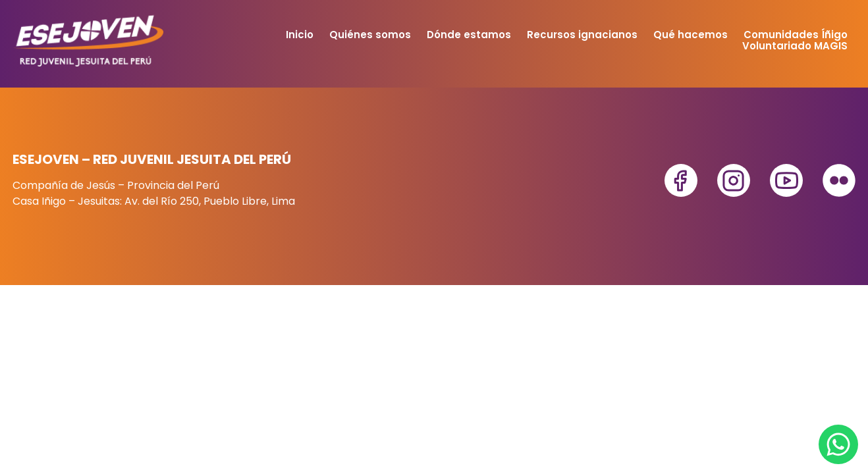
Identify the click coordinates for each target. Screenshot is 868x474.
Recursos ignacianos (582, 35)
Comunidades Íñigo (796, 35)
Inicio (300, 35)
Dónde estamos (469, 35)
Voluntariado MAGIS (795, 46)
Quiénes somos (370, 35)
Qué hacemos (691, 35)
